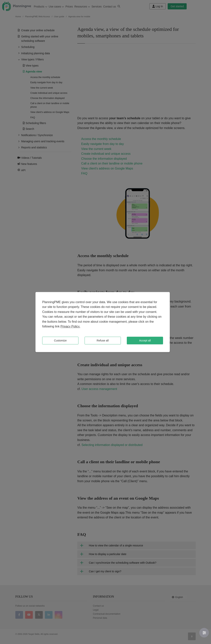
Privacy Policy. (70, 327)
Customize (60, 341)
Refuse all (103, 341)
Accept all (145, 341)
